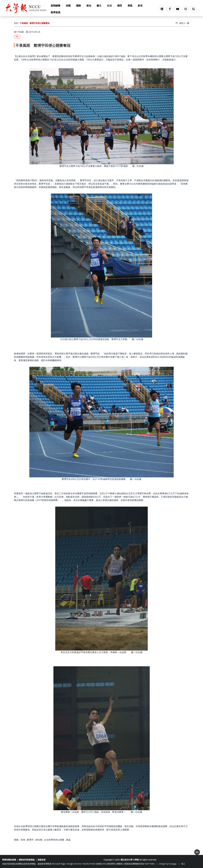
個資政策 (42, 860)
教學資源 (56, 12)
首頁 (16, 23)
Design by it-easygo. (168, 864)
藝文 (99, 6)
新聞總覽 (57, 6)
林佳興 (39, 840)
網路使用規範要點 (27, 860)
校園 (68, 6)
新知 (89, 6)
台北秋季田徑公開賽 (54, 840)
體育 (120, 6)
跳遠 (68, 840)
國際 (79, 6)
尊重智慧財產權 (9, 860)
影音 (140, 6)
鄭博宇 (30, 840)
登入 (183, 864)
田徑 (23, 840)
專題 (130, 6)
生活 (109, 6)
